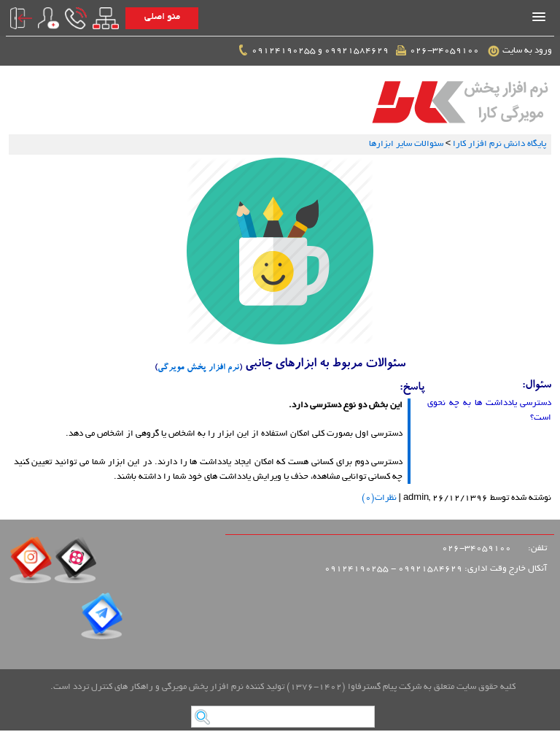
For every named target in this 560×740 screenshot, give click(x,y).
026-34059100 (439, 51)
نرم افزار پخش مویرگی (198, 368)
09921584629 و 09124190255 (313, 51)
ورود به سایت (520, 51)
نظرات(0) (379, 498)
